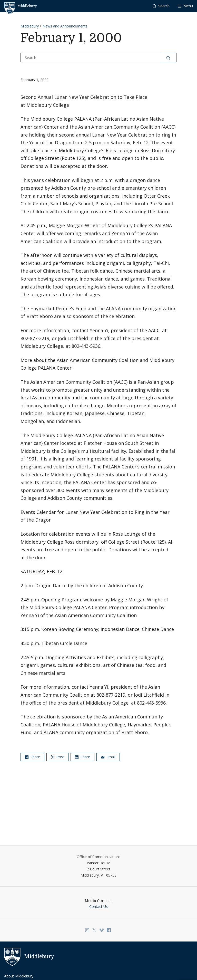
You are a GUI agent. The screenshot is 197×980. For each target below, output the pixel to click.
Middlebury (30, 26)
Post (57, 757)
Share (32, 757)
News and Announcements (65, 26)
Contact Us (98, 906)
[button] (161, 6)
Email (108, 757)
